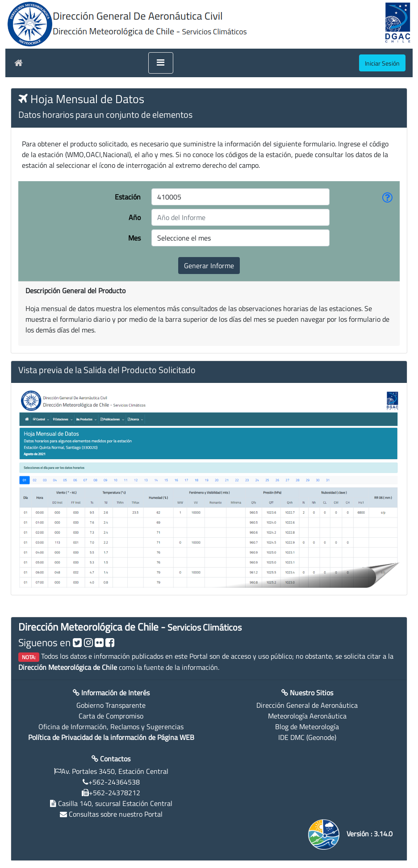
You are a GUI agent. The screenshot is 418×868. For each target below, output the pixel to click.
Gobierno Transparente (111, 705)
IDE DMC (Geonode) (307, 737)
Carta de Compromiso (111, 716)
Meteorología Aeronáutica (307, 716)
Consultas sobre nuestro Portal (116, 814)
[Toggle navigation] (161, 63)
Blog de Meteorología (307, 727)
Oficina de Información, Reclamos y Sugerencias (111, 727)
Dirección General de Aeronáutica (307, 705)
